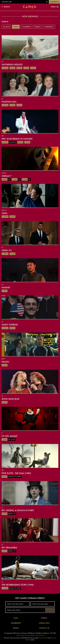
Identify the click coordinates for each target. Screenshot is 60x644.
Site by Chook (40, 635)
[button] (58, 27)
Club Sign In (54, 2)
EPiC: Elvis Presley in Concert (17, 139)
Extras (16, 628)
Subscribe (50, 610)
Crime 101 (7, 250)
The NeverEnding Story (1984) (18, 585)
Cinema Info (44, 623)
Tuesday (38, 27)
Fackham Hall (9, 102)
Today (16, 27)
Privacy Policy (30, 635)
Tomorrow (26, 27)
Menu (55, 7)
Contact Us (44, 628)
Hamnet (6, 287)
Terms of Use (20, 635)
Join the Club (7, 2)
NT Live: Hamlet (10, 436)
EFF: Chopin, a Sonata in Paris (18, 510)
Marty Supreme (10, 325)
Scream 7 (7, 176)
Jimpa (4, 213)
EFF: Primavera (9, 548)
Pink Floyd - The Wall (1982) (16, 473)
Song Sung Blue (10, 399)
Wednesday (49, 27)
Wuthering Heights (12, 65)
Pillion (5, 362)
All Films (6, 27)
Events (44, 618)
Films (16, 618)
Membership (16, 623)
